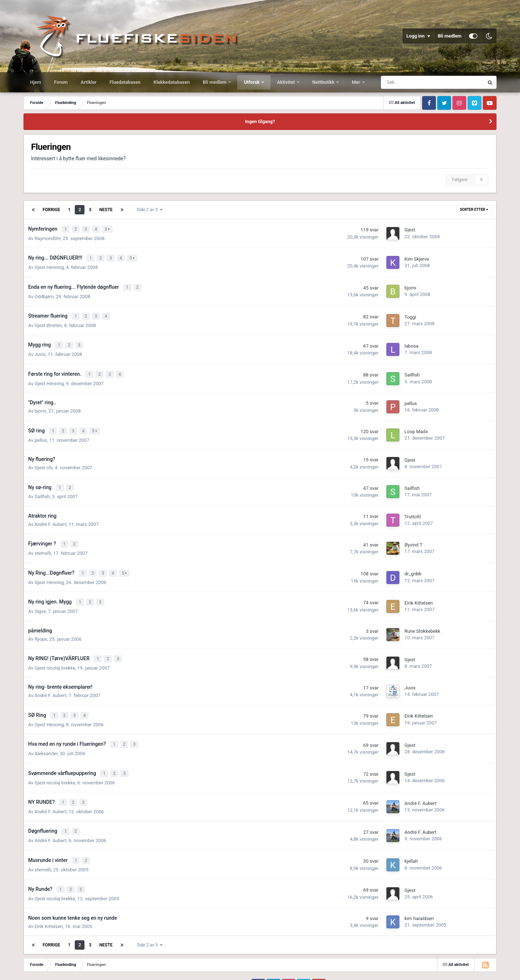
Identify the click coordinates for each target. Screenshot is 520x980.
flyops (41, 628)
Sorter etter (474, 210)
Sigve (40, 600)
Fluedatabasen (125, 82)
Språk (31, 970)
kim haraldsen (419, 899)
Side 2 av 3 (150, 210)
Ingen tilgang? (260, 121)
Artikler (89, 82)
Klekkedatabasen (172, 82)
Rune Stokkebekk (422, 620)
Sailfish (412, 369)
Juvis (40, 349)
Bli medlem (450, 36)
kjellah (411, 843)
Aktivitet (287, 82)
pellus (411, 397)
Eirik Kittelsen (419, 592)
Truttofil (413, 508)
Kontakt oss (84, 970)
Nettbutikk (324, 82)
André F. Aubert (51, 516)
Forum (61, 82)
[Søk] (408, 82)
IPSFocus (60, 963)
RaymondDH (48, 237)
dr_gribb (413, 564)
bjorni (410, 285)
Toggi (410, 313)
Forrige (51, 210)
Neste (106, 210)
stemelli (43, 544)
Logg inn (418, 36)
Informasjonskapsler (122, 970)
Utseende (55, 970)
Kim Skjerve (417, 258)
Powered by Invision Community (466, 969)
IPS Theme (34, 963)
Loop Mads (416, 425)
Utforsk (252, 82)
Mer (356, 82)
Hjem (36, 82)
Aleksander (46, 739)
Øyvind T (413, 536)
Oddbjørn (44, 293)
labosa (411, 341)
